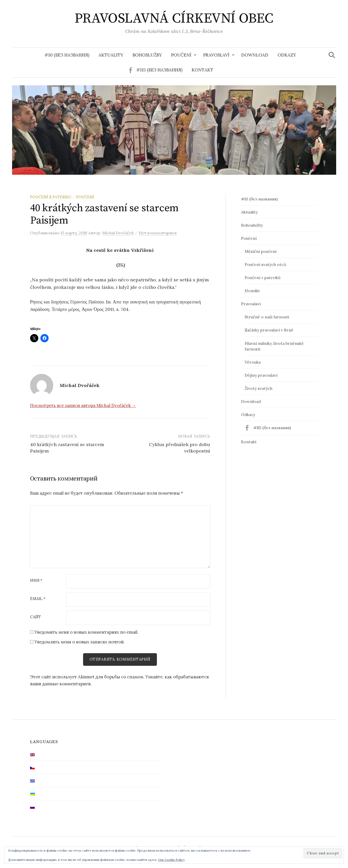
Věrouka (253, 362)
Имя (36, 581)
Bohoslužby (147, 55)
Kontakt (202, 70)
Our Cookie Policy (171, 860)
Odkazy (287, 55)
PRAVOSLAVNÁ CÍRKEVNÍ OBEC (174, 19)
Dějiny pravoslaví (261, 375)
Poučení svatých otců (265, 264)
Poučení (181, 55)
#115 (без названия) (159, 70)
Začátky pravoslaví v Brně (269, 330)
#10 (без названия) (67, 55)
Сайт (35, 617)
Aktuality (111, 55)
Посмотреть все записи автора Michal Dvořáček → (83, 405)
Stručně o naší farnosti (267, 317)
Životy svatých (258, 388)
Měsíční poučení (261, 251)
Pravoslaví (216, 55)
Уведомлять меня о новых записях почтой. (80, 642)
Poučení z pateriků (51, 197)
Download (255, 55)
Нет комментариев (158, 233)
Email (38, 599)
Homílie (252, 291)
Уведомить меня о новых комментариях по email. (86, 632)
